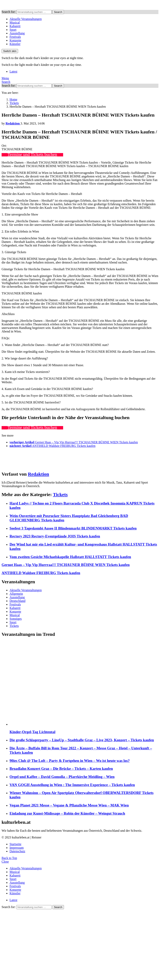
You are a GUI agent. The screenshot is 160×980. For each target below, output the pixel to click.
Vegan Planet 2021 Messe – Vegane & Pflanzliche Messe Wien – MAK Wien (69, 805)
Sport (13, 30)
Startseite (15, 844)
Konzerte (15, 40)
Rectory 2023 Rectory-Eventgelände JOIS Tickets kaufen (55, 536)
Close (5, 862)
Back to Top (9, 858)
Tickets (60, 494)
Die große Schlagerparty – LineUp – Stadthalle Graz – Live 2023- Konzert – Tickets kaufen (82, 740)
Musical (15, 23)
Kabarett (15, 26)
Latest (13, 71)
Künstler (15, 44)
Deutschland (17, 601)
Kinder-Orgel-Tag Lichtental (32, 732)
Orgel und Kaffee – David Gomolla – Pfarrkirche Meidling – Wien (62, 777)
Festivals (15, 37)
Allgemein (16, 594)
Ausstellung (17, 33)
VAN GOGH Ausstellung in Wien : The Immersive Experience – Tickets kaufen (72, 785)
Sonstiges (16, 619)
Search (58, 12)
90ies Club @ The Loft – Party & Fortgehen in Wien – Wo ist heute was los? (70, 761)
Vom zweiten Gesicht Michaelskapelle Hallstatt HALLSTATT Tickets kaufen (70, 557)
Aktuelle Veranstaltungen (26, 19)
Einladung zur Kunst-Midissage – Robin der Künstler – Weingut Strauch (67, 813)
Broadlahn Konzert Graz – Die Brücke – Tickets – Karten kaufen (61, 769)
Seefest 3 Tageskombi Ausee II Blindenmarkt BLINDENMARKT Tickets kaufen (73, 528)
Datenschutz (17, 851)
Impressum (17, 848)
